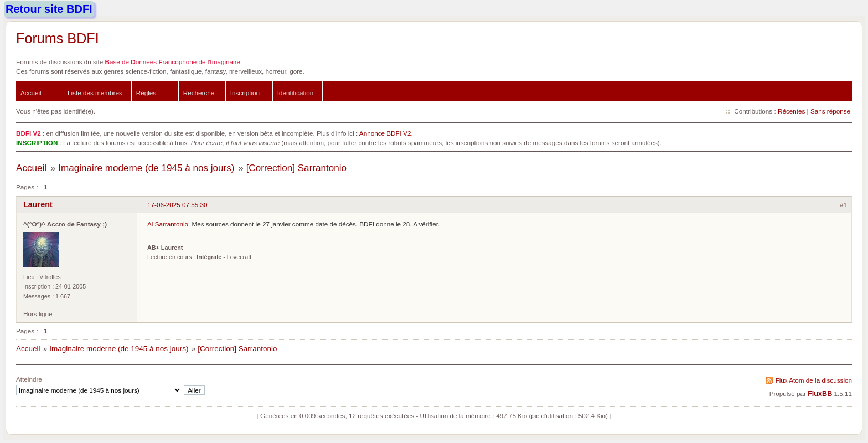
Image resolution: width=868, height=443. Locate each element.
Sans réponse (830, 111)
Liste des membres (95, 93)
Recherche (199, 93)
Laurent (38, 204)
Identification (296, 93)
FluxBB (820, 394)
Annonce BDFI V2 (385, 133)
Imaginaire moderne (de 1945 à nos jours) (146, 168)
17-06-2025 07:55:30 (177, 205)
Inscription (245, 93)
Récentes (791, 111)
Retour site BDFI (49, 9)
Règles (146, 93)
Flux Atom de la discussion (814, 380)
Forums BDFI (58, 38)
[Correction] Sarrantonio (296, 168)
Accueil (31, 93)
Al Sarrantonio (168, 224)
